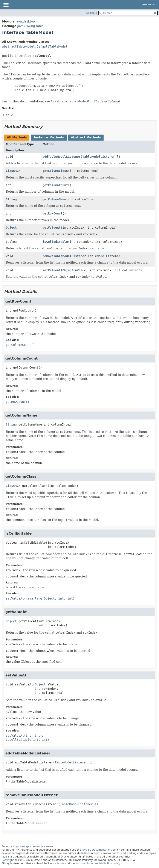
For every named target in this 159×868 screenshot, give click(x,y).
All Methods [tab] (17, 137)
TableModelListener (99, 157)
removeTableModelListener (64, 256)
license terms (56, 864)
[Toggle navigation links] (6, 5)
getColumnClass (55, 171)
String (11, 199)
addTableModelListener (62, 157)
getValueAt (52, 228)
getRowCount (53, 213)
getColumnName (54, 199)
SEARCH (92, 13)
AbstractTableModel (18, 46)
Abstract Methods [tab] (86, 137)
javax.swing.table (30, 26)
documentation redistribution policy (98, 864)
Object (11, 228)
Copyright (8, 860)
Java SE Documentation (97, 850)
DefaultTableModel (52, 46)
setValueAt (52, 270)
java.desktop (25, 21)
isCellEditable (55, 242)
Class (10, 171)
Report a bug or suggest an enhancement (28, 846)
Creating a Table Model (69, 101)
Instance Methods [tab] (49, 137)
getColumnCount (55, 185)
